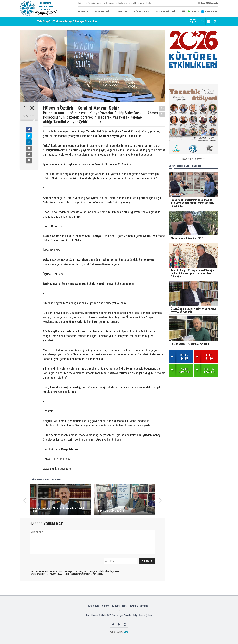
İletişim (116, 606)
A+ (162, 108)
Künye (105, 606)
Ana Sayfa (94, 606)
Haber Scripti (116, 632)
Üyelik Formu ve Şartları (141, 3)
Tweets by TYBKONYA (193, 159)
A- (162, 114)
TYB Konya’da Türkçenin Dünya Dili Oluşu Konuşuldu (67, 21)
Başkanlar (122, 3)
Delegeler (110, 3)
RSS (125, 606)
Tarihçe (81, 3)
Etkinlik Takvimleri (140, 606)
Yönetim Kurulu (95, 3)
